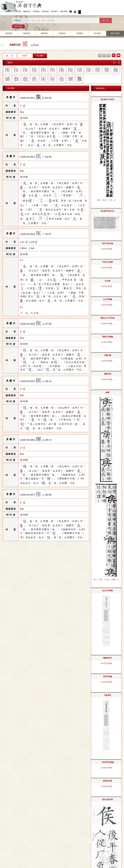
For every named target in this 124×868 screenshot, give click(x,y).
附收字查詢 (115, 33)
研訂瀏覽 (40, 56)
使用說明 (45, 11)
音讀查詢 (62, 33)
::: (2, 11)
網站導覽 (64, 11)
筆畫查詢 (27, 33)
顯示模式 (55, 11)
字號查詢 (80, 33)
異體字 (25, 56)
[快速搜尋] (61, 20)
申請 (110, 249)
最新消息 (8, 11)
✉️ (118, 55)
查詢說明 (18, 26)
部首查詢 (9, 33)
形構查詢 (44, 33)
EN (80, 11)
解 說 (10, 56)
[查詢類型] (18, 20)
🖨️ (114, 55)
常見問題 (17, 11)
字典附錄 (36, 11)
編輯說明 (27, 11)
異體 (36, 313)
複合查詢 (97, 33)
